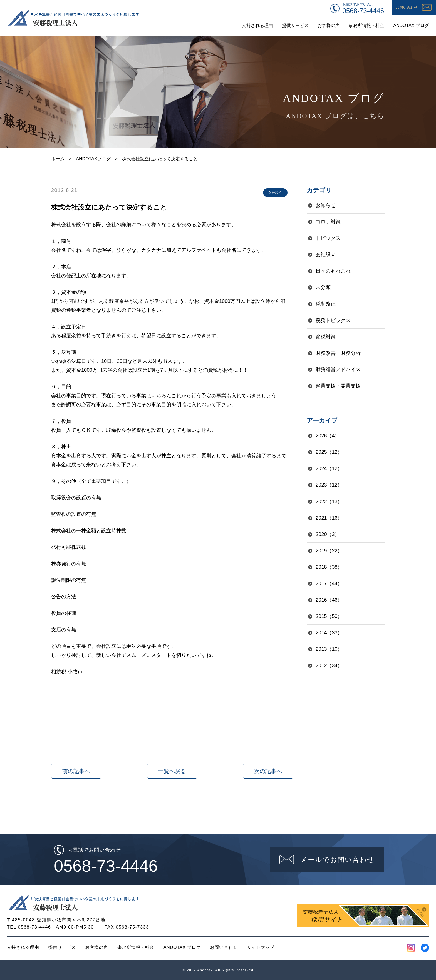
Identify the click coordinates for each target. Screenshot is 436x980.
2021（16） (329, 518)
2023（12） (329, 485)
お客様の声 (96, 947)
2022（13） (329, 502)
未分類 (323, 287)
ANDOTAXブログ (93, 159)
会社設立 (326, 255)
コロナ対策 (328, 222)
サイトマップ (261, 947)
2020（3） (328, 534)
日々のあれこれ (333, 271)
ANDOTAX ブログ (182, 947)
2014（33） (329, 633)
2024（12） (329, 468)
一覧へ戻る (172, 771)
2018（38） (329, 567)
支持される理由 (23, 947)
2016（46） (329, 600)
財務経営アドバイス (338, 370)
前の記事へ (76, 771)
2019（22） (329, 551)
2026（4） (328, 436)
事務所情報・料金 (136, 947)
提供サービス (62, 947)
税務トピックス (333, 320)
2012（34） (329, 665)
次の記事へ (268, 771)
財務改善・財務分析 (338, 353)
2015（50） (329, 616)
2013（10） (329, 649)
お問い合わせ (224, 947)
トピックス (328, 238)
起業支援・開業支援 (338, 386)
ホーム (58, 159)
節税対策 (326, 337)
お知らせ (326, 205)
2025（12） (329, 452)
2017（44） (329, 583)
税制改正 (326, 304)
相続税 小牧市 (67, 672)
